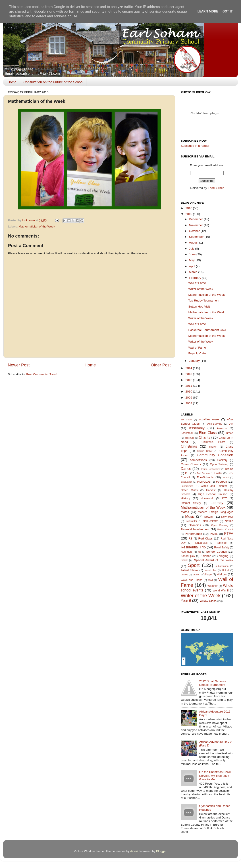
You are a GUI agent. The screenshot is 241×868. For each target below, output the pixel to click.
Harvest (211, 490)
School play (188, 556)
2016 (189, 208)
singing (224, 556)
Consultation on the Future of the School (53, 82)
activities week (209, 419)
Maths (185, 512)
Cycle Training (219, 464)
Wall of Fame (197, 283)
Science (206, 556)
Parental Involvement (195, 529)
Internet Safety (191, 503)
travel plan (211, 570)
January (195, 361)
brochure (190, 438)
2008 (189, 403)
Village (208, 575)
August (194, 243)
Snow (184, 560)
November (196, 225)
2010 (189, 392)
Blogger (161, 851)
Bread (230, 433)
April (192, 266)
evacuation (187, 482)
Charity (205, 437)
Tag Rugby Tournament (204, 301)
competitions (198, 460)
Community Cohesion (215, 455)
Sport (194, 565)
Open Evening (220, 525)
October (195, 231)
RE (191, 539)
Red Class (205, 538)
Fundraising (187, 486)
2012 (189, 380)
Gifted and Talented (214, 486)
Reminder (222, 543)
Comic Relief (205, 451)
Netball (209, 517)
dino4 (134, 851)
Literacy (217, 503)
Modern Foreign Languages (216, 512)
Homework (207, 498)
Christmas (189, 446)
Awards (222, 428)
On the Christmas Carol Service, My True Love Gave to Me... (215, 776)
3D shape (186, 420)
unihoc (184, 575)
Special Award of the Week (214, 560)
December (196, 219)
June (193, 254)
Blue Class (208, 433)
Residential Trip (193, 547)
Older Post (161, 365)
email (226, 477)
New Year (227, 517)
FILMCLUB (204, 482)
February (195, 278)
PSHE (214, 534)
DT (187, 473)
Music (190, 516)
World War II (221, 591)
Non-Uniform (211, 521)
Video (196, 575)
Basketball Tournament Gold (207, 330)
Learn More (208, 11)
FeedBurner (216, 188)
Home (12, 82)
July (192, 249)
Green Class (189, 490)
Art (231, 424)
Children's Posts (213, 442)
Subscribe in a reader (195, 146)
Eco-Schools (205, 477)
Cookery (222, 460)
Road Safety (222, 548)
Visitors (222, 574)
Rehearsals (200, 543)
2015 (189, 214)
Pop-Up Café (197, 353)
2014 (189, 368)
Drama (229, 469)
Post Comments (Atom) (42, 374)
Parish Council (225, 529)
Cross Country (191, 464)
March (194, 272)
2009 (189, 398)
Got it (228, 11)
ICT (224, 498)
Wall (211, 580)
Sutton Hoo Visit (199, 307)
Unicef (225, 570)
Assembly (197, 428)
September (197, 237)
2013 (189, 374)
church (213, 447)
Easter (218, 473)
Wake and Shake (192, 580)
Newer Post (19, 365)
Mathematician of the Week (37, 226)
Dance (186, 469)
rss (199, 552)
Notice (229, 521)
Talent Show (189, 570)
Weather (213, 586)
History (185, 498)
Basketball (187, 433)
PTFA (229, 533)
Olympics (195, 525)
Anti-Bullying (215, 424)
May (192, 260)
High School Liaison (213, 494)
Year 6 (186, 601)
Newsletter (191, 521)
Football (221, 482)
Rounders (187, 552)
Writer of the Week (201, 289)
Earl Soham (203, 473)
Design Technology (210, 469)
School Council (216, 552)
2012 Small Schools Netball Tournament (212, 683)
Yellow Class (208, 601)
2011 (189, 386)
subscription (222, 566)
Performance (193, 534)
